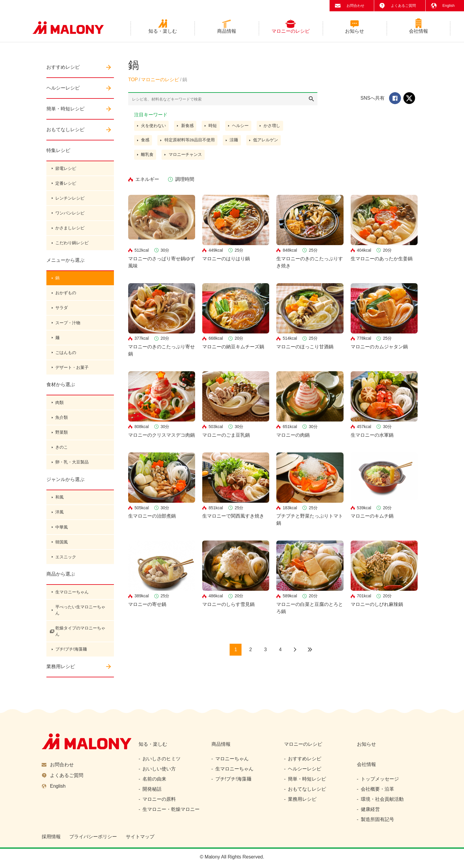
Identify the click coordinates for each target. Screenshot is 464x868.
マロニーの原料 (159, 802)
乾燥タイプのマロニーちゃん (78, 640)
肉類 (59, 408)
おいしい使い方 (159, 771)
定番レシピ (66, 186)
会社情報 (418, 33)
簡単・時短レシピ (65, 111)
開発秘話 (152, 792)
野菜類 (62, 438)
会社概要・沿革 (377, 792)
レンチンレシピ (70, 201)
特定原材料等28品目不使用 (190, 142)
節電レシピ (66, 170)
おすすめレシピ (63, 69)
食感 (145, 142)
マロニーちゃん (232, 761)
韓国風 (62, 550)
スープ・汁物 (68, 327)
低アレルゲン (267, 142)
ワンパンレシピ (70, 216)
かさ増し (273, 128)
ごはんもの (66, 358)
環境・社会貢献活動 (382, 802)
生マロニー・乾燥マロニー (171, 812)
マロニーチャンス (186, 157)
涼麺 (235, 142)
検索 (311, 101)
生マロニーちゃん (72, 600)
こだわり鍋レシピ (72, 246)
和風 (59, 504)
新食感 (188, 128)
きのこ (62, 454)
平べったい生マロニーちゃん (78, 619)
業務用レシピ (61, 676)
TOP (133, 82)
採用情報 (51, 839)
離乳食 (148, 157)
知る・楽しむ (163, 33)
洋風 (59, 519)
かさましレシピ (70, 231)
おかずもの (66, 297)
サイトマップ (140, 839)
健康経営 (370, 812)
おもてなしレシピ (65, 132)
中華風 (62, 535)
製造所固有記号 (377, 822)
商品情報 (227, 33)
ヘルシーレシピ (63, 90)
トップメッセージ (380, 782)
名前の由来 (154, 782)
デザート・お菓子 (72, 373)
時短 (214, 128)
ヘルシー (242, 128)
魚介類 (62, 423)
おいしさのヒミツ (162, 761)
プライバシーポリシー (93, 839)
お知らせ (355, 33)
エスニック (66, 565)
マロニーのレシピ (291, 33)
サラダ (62, 312)
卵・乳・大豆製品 (72, 469)
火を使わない (154, 128)
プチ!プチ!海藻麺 (71, 658)
